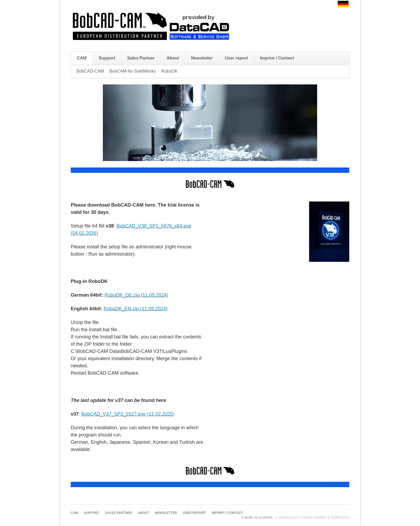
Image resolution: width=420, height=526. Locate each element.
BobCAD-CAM (90, 71)
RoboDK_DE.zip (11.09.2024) (136, 295)
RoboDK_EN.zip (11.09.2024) (136, 309)
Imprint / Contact (277, 58)
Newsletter (202, 58)
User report (236, 58)
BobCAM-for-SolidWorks (133, 71)
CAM (82, 58)
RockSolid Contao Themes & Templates (314, 518)
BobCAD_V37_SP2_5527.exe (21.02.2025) (128, 414)
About (173, 58)
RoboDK (169, 71)
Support (107, 58)
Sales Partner (141, 58)
